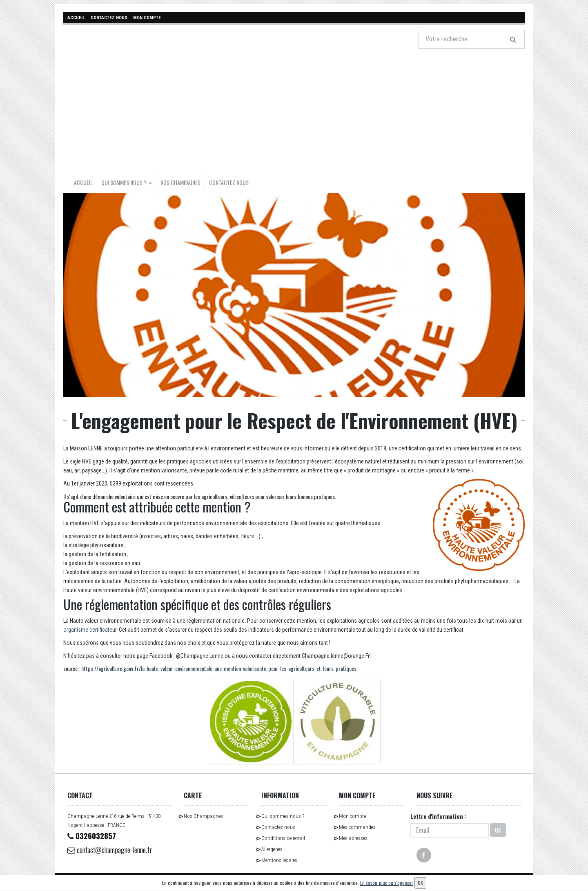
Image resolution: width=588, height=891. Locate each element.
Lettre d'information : (438, 816)
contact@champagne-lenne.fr (115, 850)
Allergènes (272, 849)
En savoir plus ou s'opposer (387, 883)
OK (498, 830)
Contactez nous (229, 182)
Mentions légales (279, 860)
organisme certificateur (90, 629)
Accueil (83, 182)
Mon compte (352, 816)
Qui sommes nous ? (127, 182)
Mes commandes (357, 827)
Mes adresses (353, 838)
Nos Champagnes (180, 182)
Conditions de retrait (283, 838)
